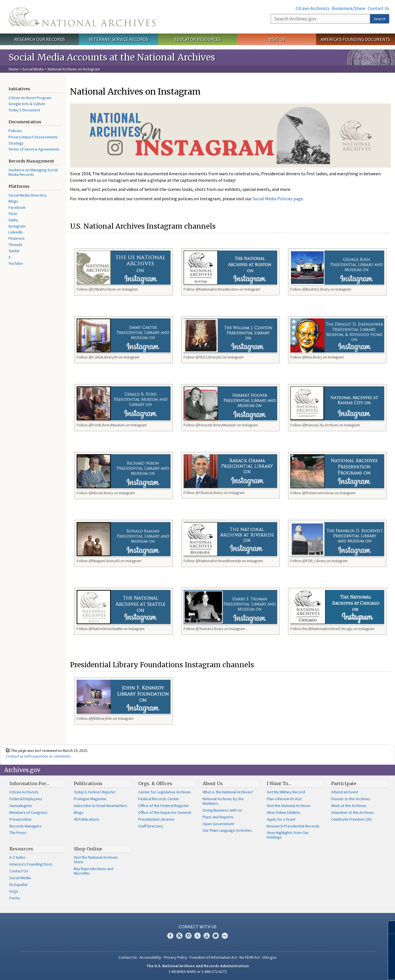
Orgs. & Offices (155, 783)
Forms (15, 898)
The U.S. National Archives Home (82, 17)
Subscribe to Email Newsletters (101, 806)
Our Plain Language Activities (227, 830)
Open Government (218, 824)
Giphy (13, 220)
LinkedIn (16, 232)
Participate (344, 783)
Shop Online (88, 849)
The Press (18, 833)
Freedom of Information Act (213, 957)
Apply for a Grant (281, 819)
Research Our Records (40, 39)
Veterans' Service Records (118, 39)
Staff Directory (151, 826)
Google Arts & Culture (27, 104)
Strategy (16, 143)
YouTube (16, 263)
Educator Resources (197, 39)
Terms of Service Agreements (34, 149)
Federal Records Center (159, 799)
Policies (15, 131)
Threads (15, 245)
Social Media (33, 69)
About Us (213, 783)
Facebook (17, 207)
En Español (18, 885)
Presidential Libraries (156, 819)
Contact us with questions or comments (38, 756)
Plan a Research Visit (284, 799)
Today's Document (24, 110)
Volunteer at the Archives (353, 812)
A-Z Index (17, 857)
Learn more (344, 970)
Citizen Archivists (313, 8)
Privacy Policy (176, 957)
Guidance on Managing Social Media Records (33, 172)
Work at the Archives (349, 806)
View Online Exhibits (283, 812)
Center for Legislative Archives (165, 792)
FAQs (14, 891)
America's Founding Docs (31, 864)
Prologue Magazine (90, 799)
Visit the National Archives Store (96, 860)
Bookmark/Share (349, 8)
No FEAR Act (250, 957)
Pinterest (16, 238)
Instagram (17, 226)
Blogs (13, 201)
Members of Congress (28, 812)
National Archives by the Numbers (223, 801)
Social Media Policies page (278, 199)
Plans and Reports (218, 817)
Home (13, 69)
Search (380, 19)
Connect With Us (198, 927)
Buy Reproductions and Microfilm (94, 871)
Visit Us (277, 39)
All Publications (87, 819)
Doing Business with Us (222, 810)
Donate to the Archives (351, 799)
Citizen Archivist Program (30, 98)
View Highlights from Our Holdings (288, 835)
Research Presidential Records (293, 826)
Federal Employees (26, 799)
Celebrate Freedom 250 (351, 819)
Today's (95, 792)
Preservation (20, 819)
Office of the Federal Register (164, 806)
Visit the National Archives (289, 806)
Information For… (29, 783)
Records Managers (25, 826)
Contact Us (379, 8)
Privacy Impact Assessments (33, 137)
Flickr (13, 214)
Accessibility (150, 957)
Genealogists (21, 806)
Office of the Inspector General (165, 812)
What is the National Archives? (228, 792)
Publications (88, 783)
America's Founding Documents (355, 39)
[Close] (388, 927)
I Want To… (279, 783)
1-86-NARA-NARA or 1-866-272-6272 (198, 971)
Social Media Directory (28, 195)
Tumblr (14, 251)
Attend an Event (345, 792)
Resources (21, 849)
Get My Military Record (286, 792)
